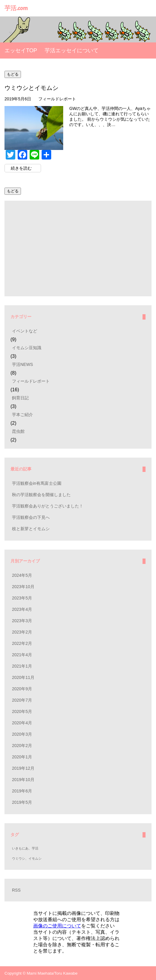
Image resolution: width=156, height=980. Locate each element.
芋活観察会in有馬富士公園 (37, 483)
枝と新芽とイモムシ (31, 529)
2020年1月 (22, 757)
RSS (16, 890)
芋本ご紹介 (22, 415)
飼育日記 (20, 398)
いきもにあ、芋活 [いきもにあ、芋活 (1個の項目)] (25, 848)
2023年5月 (22, 598)
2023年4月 (22, 609)
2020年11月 (23, 677)
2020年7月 (22, 700)
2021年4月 (22, 655)
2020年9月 (22, 689)
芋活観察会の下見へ (31, 517)
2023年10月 (23, 587)
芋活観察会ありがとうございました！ (48, 506)
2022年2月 (22, 643)
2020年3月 (22, 734)
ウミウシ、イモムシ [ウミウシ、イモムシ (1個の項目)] (27, 858)
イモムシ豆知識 (27, 348)
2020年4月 (22, 723)
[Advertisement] (78, 249)
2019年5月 (22, 802)
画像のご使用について (57, 926)
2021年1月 (22, 666)
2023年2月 (22, 632)
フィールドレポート (57, 99)
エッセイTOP (21, 50)
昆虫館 (18, 431)
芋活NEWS (22, 364)
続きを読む (21, 168)
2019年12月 (23, 768)
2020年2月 (22, 746)
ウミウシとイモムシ (31, 88)
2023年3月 (22, 621)
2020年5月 (22, 711)
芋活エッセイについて (72, 50)
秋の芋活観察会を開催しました (41, 495)
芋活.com (16, 8)
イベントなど (25, 331)
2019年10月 (23, 780)
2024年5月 (22, 575)
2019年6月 (22, 791)
